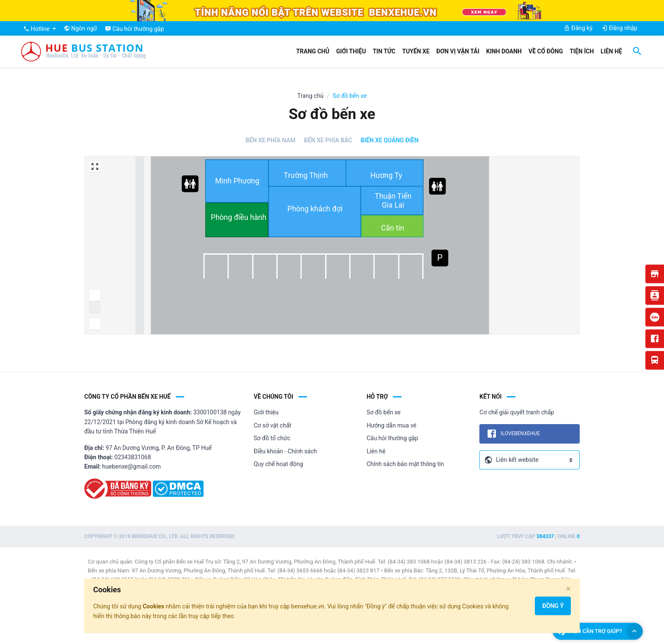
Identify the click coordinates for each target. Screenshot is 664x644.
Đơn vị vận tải (458, 51)
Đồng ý (553, 606)
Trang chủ (313, 51)
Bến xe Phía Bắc (328, 140)
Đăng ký (578, 28)
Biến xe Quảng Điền (390, 140)
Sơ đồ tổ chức (272, 438)
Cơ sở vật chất (273, 425)
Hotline (37, 29)
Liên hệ (611, 51)
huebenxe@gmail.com (131, 466)
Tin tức (384, 51)
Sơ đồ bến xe (384, 412)
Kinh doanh (504, 51)
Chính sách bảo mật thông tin (405, 464)
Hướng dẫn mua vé (392, 425)
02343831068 (133, 457)
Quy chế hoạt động (278, 464)
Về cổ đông (546, 51)
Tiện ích (582, 51)
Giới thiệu (351, 51)
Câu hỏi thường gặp (393, 438)
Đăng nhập (620, 28)
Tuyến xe (416, 51)
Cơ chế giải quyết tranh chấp (517, 412)
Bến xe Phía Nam (271, 140)
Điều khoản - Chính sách (285, 451)
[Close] (569, 589)
